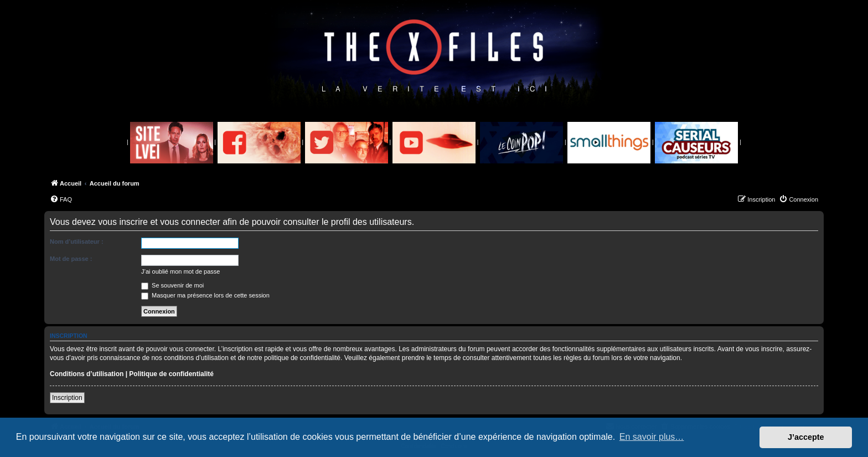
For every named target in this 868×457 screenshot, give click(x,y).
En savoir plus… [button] (652, 437)
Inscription (67, 398)
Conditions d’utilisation (87, 374)
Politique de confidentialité (171, 374)
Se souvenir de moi (172, 285)
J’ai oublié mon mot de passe (180, 271)
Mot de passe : (71, 259)
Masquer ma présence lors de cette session (205, 295)
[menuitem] (61, 199)
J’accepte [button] (806, 437)
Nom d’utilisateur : (77, 242)
